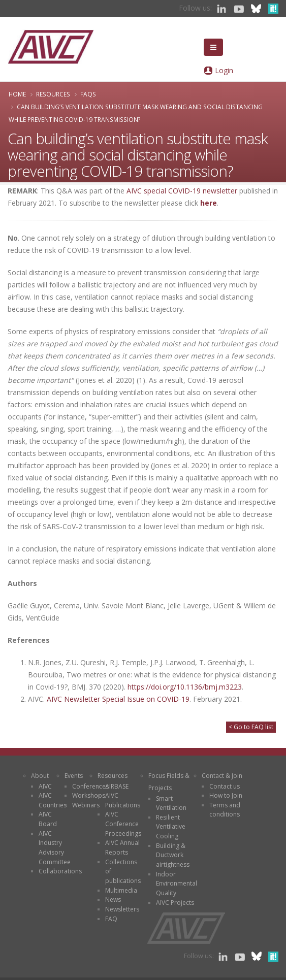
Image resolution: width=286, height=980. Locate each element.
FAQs (88, 94)
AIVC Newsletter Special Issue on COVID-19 (118, 699)
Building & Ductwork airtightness (173, 855)
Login (224, 70)
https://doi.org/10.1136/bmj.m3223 (185, 687)
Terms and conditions (225, 810)
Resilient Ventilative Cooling (171, 827)
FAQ (111, 919)
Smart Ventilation (171, 803)
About (40, 776)
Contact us (225, 786)
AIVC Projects (175, 903)
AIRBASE (117, 786)
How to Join (226, 795)
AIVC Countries (53, 800)
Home (17, 94)
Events (74, 776)
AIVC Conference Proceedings (123, 824)
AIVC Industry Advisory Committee (55, 848)
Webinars (86, 805)
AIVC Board (48, 819)
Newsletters (122, 909)
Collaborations (60, 871)
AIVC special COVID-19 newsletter (182, 191)
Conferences (90, 786)
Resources (53, 94)
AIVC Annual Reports (122, 847)
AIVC (45, 786)
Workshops (89, 795)
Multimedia (121, 890)
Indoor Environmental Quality (177, 884)
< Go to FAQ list (251, 727)
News (113, 900)
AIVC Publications (123, 800)
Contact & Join (222, 776)
